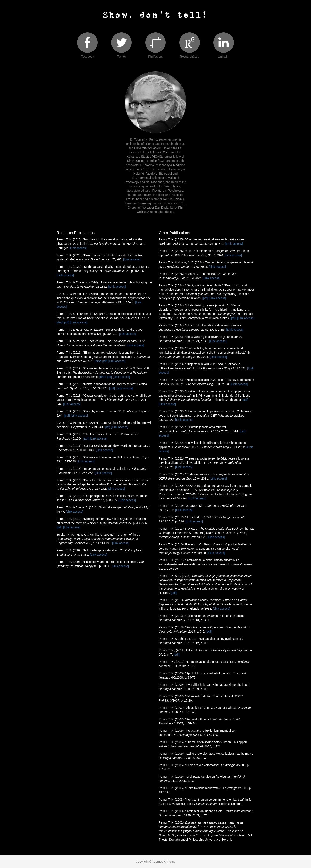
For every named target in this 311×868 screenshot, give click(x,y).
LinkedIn (223, 57)
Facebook (87, 57)
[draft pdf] (63, 322)
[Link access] (78, 248)
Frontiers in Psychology (168, 191)
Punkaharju (145, 203)
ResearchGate (190, 57)
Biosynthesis (172, 186)
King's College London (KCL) (146, 161)
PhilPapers (155, 57)
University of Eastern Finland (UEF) (158, 148)
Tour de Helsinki (173, 199)
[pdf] (112, 388)
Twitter (121, 57)
